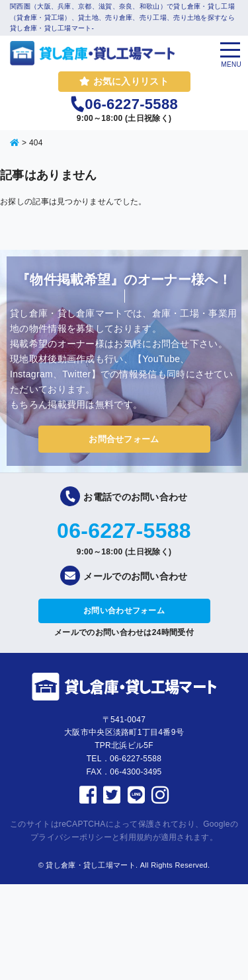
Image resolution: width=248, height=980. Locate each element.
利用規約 (136, 837)
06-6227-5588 (124, 531)
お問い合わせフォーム (124, 611)
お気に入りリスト (124, 81)
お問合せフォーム (124, 439)
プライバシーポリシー (71, 837)
